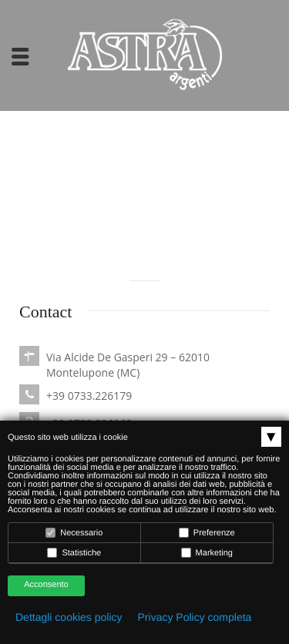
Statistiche (74, 553)
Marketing (207, 553)
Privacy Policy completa (195, 617)
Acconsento (46, 585)
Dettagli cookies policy (69, 617)
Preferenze (207, 533)
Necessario (74, 533)
